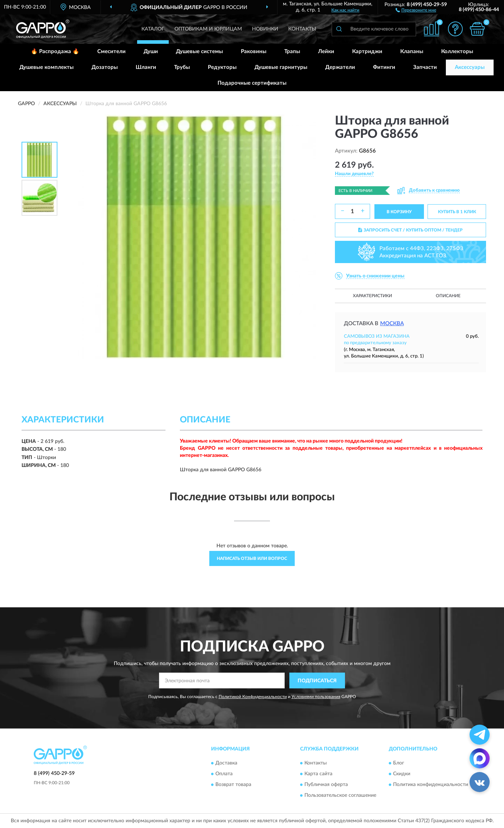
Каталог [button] (153, 29)
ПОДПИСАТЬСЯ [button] (317, 681)
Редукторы (222, 67)
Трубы (182, 67)
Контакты (302, 29)
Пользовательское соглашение (340, 795)
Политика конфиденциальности (431, 785)
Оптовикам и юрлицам (208, 29)
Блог (399, 763)
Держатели (340, 67)
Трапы (292, 52)
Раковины (254, 52)
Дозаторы (105, 67)
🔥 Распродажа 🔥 (55, 52)
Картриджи (367, 52)
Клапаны (412, 52)
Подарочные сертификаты (252, 83)
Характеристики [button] (372, 296)
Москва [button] (392, 324)
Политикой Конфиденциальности (253, 697)
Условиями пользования (316, 697)
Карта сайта (318, 774)
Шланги (146, 67)
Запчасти (425, 67)
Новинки (265, 29)
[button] (416, 10)
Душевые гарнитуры (281, 67)
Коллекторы (457, 52)
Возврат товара (233, 785)
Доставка (226, 763)
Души (151, 52)
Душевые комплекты (46, 67)
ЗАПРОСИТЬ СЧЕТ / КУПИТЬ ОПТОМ (410, 230)
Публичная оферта (326, 785)
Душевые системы (199, 52)
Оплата (224, 774)
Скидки (402, 774)
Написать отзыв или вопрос (252, 558)
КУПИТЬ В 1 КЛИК (457, 212)
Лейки (326, 52)
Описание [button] (448, 296)
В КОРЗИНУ (399, 212)
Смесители (111, 52)
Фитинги (384, 67)
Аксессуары (470, 67)
